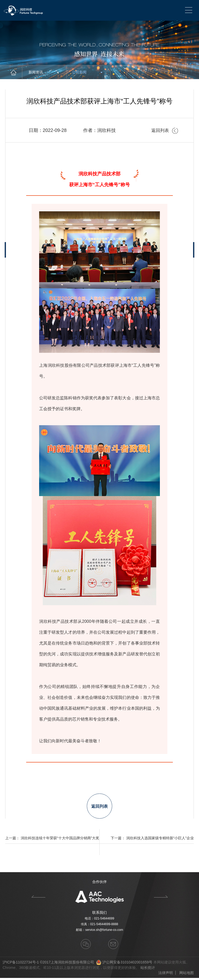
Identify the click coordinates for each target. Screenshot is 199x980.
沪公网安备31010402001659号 (127, 964)
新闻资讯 (44, 72)
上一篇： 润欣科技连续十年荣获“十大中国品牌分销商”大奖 (52, 840)
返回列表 (164, 130)
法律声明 (166, 975)
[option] (99, 899)
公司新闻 (87, 72)
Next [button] (161, 899)
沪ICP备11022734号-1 (21, 964)
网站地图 (187, 975)
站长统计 (148, 970)
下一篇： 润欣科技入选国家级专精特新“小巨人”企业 (152, 840)
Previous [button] (38, 899)
